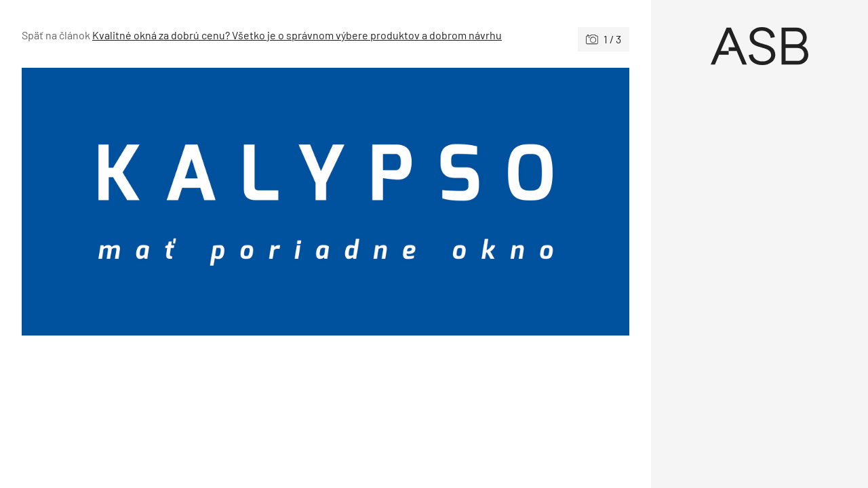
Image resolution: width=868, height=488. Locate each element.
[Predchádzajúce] (174, 202)
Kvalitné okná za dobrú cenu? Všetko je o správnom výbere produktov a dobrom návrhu (297, 35)
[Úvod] (759, 46)
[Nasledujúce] (477, 202)
